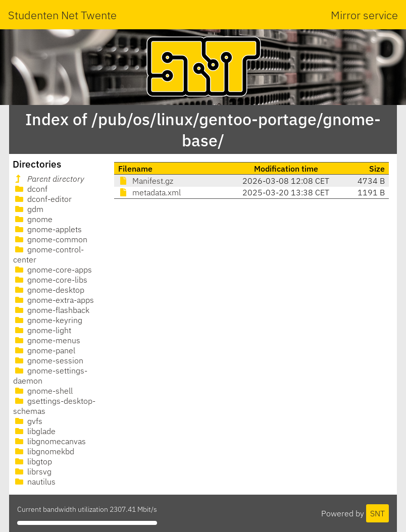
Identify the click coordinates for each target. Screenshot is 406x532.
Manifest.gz (146, 181)
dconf (30, 189)
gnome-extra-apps (54, 300)
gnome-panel (44, 350)
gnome (33, 219)
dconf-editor (42, 199)
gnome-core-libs (50, 280)
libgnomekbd (44, 451)
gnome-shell (43, 391)
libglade (34, 431)
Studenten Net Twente (62, 15)
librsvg (32, 471)
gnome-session (48, 360)
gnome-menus (47, 340)
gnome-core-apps (53, 270)
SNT (377, 513)
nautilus (34, 482)
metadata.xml (149, 192)
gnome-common (50, 239)
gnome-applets (47, 229)
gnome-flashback (51, 310)
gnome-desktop (49, 290)
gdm (28, 209)
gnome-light (42, 330)
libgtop (33, 461)
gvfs (28, 421)
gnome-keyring (48, 320)
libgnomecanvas (49, 441)
